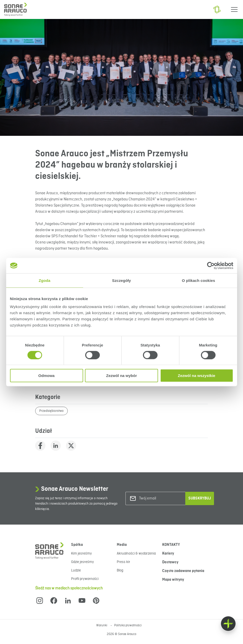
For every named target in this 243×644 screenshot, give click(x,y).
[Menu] (234, 9)
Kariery (168, 554)
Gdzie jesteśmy (82, 562)
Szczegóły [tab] (122, 280)
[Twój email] (160, 499)
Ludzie (76, 570)
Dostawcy (170, 562)
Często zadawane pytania (183, 571)
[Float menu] (228, 624)
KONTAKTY (171, 545)
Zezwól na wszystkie (197, 376)
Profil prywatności (85, 579)
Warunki (102, 626)
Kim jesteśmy (81, 554)
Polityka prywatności (128, 626)
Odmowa (46, 376)
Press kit (123, 562)
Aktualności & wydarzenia (136, 554)
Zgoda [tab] (45, 280)
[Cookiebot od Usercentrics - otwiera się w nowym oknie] (211, 265)
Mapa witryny (173, 580)
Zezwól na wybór (121, 376)
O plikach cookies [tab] (198, 280)
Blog (120, 570)
